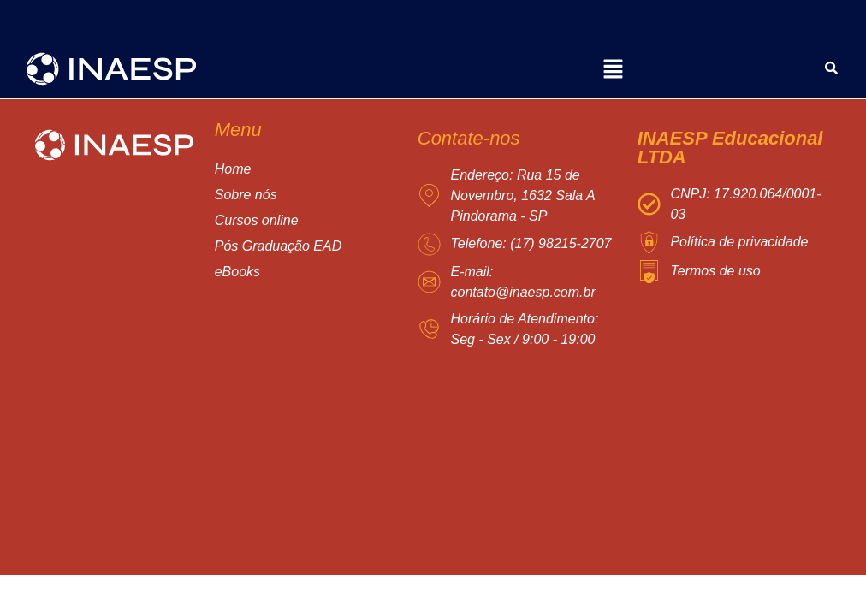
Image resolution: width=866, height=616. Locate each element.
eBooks (237, 272)
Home (233, 169)
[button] (613, 71)
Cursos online (273, 221)
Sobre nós (246, 195)
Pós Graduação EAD (295, 246)
